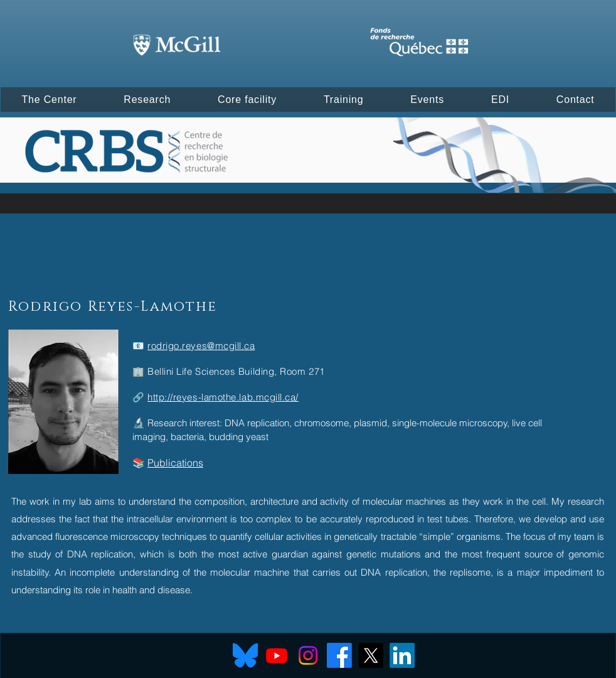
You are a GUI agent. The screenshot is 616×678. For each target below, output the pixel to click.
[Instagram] (308, 655)
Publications (175, 463)
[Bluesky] (245, 655)
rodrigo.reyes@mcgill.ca (201, 346)
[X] (371, 655)
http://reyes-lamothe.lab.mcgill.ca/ (223, 397)
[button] (49, 100)
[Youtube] (277, 655)
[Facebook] (339, 655)
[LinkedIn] (402, 655)
